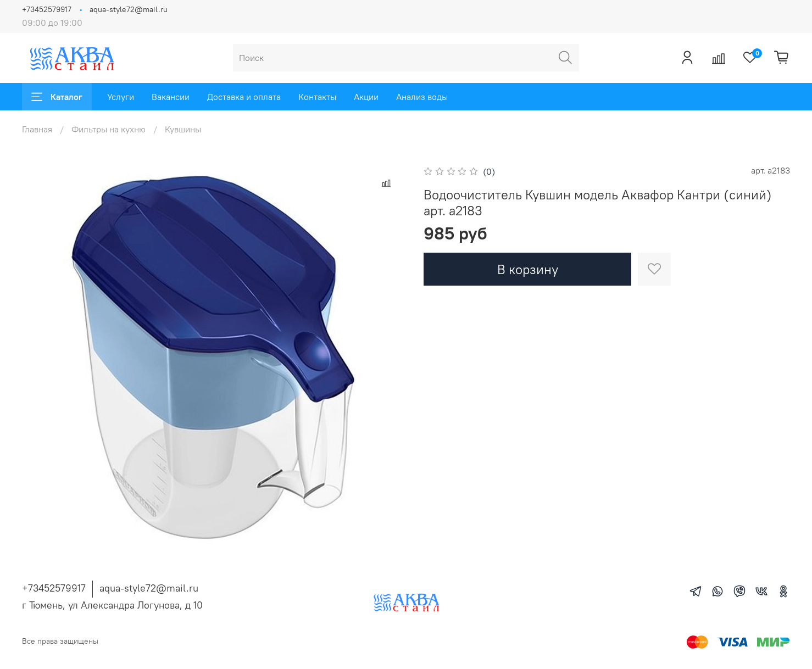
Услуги (121, 97)
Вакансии (171, 97)
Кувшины (183, 129)
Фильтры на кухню (109, 129)
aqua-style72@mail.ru (129, 9)
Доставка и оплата (244, 97)
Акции (366, 97)
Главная (37, 129)
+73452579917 (47, 9)
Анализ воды (422, 97)
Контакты (317, 97)
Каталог (57, 97)
